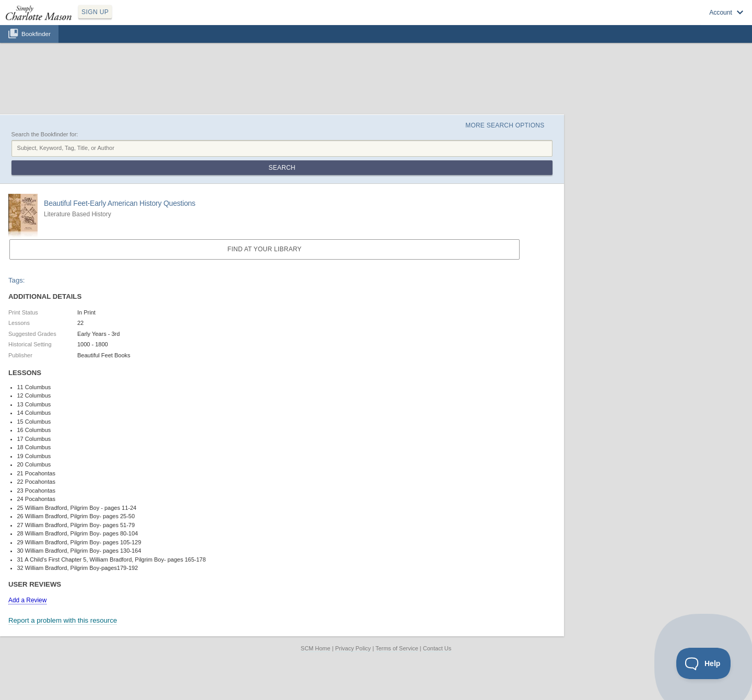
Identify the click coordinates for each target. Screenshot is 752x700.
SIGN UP (95, 12)
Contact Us (437, 648)
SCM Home (316, 648)
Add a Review (27, 600)
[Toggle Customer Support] (704, 663)
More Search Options (505, 125)
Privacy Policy (353, 648)
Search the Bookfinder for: (45, 134)
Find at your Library (265, 249)
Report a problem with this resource (63, 620)
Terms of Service (397, 648)
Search (282, 168)
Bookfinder (36, 34)
